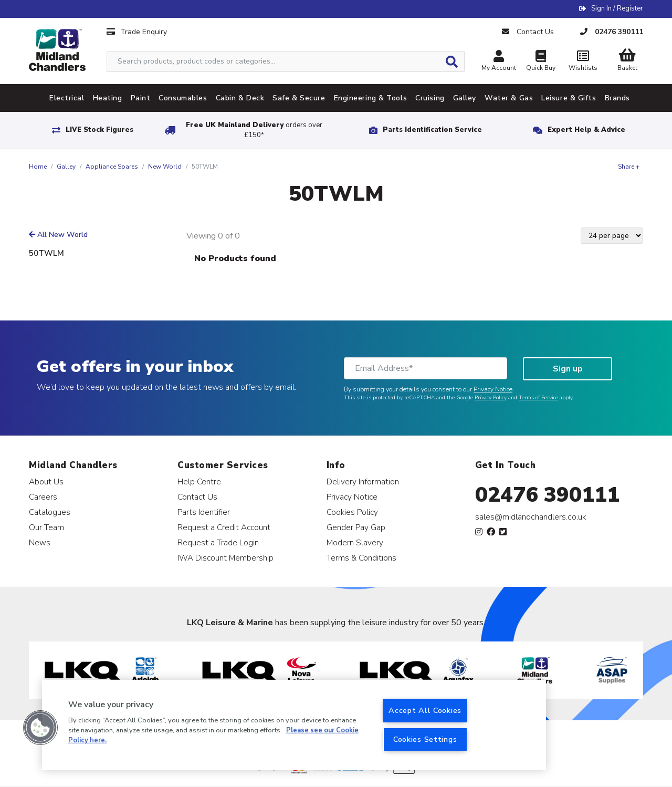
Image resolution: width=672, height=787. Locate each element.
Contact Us (197, 497)
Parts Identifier (204, 512)
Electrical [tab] (67, 98)
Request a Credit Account (224, 527)
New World (165, 167)
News (40, 542)
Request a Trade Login (218, 542)
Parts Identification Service (432, 130)
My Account (499, 62)
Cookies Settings (425, 739)
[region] (294, 725)
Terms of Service (538, 398)
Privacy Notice (493, 389)
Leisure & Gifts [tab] (569, 98)
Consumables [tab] (183, 98)
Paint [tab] (141, 98)
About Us (46, 481)
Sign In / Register (617, 8)
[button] (40, 728)
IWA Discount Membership (225, 558)
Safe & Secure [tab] (299, 98)
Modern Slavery (355, 542)
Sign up (568, 369)
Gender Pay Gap (356, 527)
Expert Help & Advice (586, 130)
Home (38, 167)
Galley (66, 167)
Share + (629, 167)
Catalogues (50, 512)
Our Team (46, 527)
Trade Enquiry (137, 32)
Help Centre (199, 481)
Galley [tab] (465, 98)
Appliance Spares (112, 167)
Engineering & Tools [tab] (371, 98)
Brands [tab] (617, 98)
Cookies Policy (352, 512)
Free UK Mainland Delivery (254, 130)
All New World (58, 235)
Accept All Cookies (425, 710)
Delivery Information (363, 481)
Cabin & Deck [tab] (240, 98)
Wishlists (583, 62)
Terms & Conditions (361, 558)
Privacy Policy (491, 398)
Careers (43, 497)
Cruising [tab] (430, 98)
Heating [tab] (108, 98)
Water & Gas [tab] (509, 98)
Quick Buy (541, 62)
